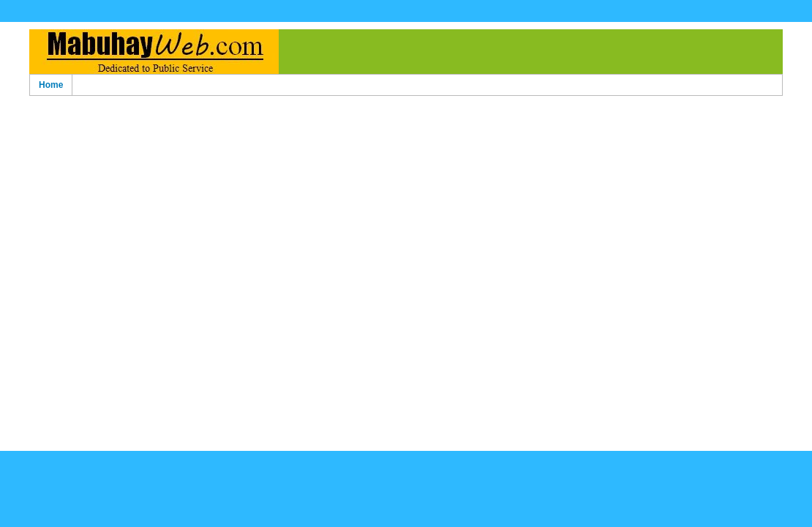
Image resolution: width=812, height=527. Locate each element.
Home (51, 85)
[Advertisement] (406, 220)
